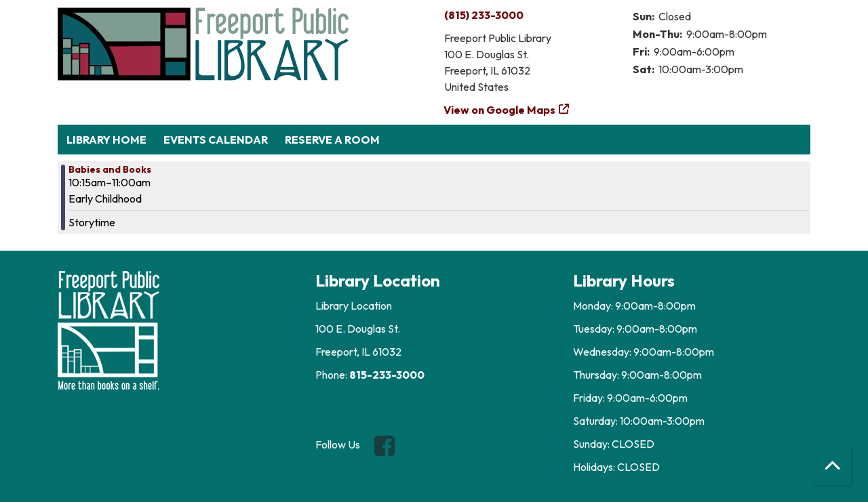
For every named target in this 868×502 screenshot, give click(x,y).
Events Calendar (216, 140)
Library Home (106, 140)
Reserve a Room (332, 140)
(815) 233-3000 (484, 15)
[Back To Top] (832, 466)
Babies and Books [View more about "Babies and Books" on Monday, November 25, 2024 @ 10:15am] (110, 169)
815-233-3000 (387, 375)
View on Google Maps (500, 110)
